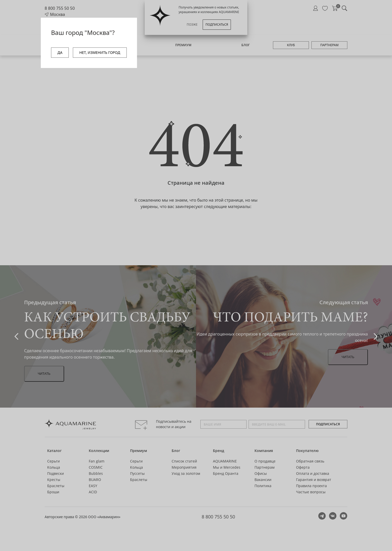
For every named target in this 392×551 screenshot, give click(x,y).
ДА (60, 52)
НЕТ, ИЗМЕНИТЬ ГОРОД (100, 52)
